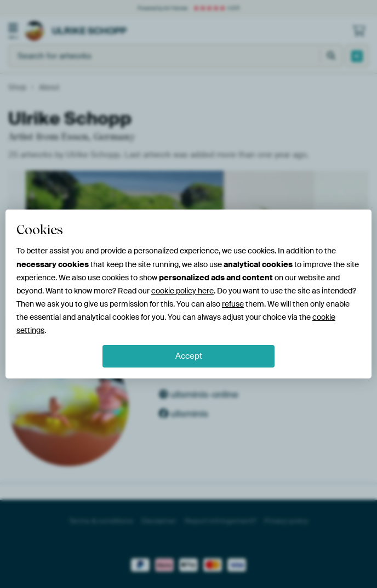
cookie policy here (182, 291)
